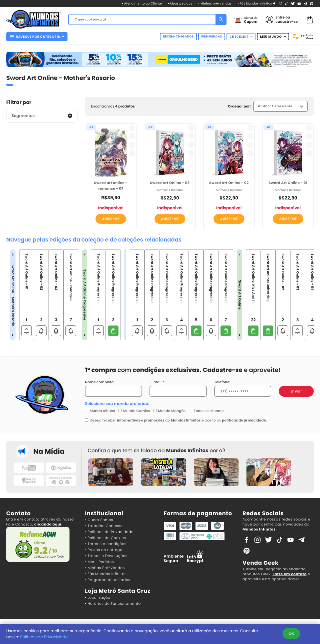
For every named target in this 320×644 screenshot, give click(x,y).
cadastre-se (287, 21)
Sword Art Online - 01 (288, 183)
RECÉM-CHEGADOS (178, 37)
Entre (280, 17)
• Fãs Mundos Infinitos (255, 4)
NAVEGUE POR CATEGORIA (37, 37)
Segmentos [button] (23, 116)
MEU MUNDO (273, 37)
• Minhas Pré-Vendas (105, 568)
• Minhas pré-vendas (215, 4)
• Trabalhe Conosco (104, 526)
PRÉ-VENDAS (212, 37)
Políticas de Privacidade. (44, 637)
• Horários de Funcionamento (113, 603)
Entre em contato (289, 574)
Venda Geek (260, 563)
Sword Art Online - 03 (170, 183)
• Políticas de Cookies (105, 538)
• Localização (98, 597)
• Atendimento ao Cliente (142, 4)
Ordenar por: (239, 106)
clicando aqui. (48, 524)
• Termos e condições (106, 544)
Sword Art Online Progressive (85, 295)
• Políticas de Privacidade (109, 532)
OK (291, 633)
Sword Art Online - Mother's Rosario (13, 295)
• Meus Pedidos (99, 562)
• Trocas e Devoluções (106, 556)
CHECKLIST (241, 37)
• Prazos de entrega (104, 550)
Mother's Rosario (170, 190)
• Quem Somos (99, 520)
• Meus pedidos (180, 4)
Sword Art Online (239, 295)
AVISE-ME (111, 219)
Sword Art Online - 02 (229, 183)
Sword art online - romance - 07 (111, 186)
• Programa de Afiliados (108, 580)
